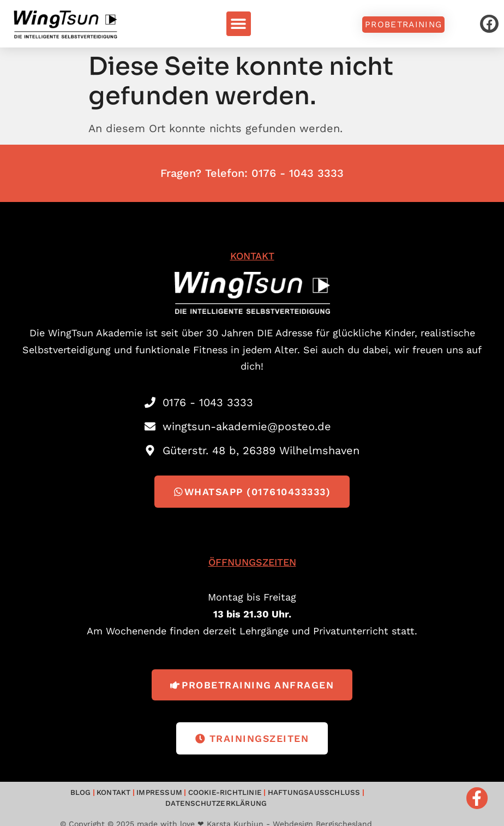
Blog (37, 797)
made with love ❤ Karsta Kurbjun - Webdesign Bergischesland (254, 817)
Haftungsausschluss (259, 797)
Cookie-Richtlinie (174, 797)
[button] (239, 24)
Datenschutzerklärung (355, 797)
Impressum (112, 797)
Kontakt (69, 797)
